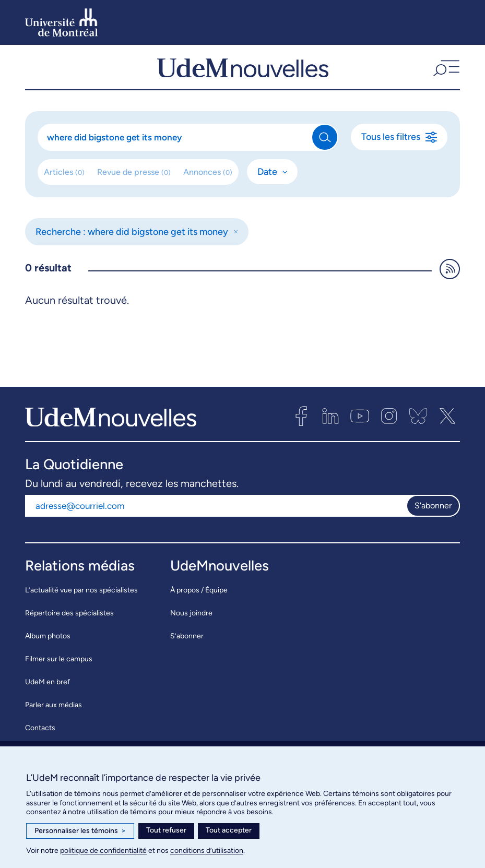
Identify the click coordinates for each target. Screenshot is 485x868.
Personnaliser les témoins (80, 831)
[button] (445, 72)
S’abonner (187, 646)
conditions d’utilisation (207, 851)
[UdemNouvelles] (243, 72)
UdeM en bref (48, 692)
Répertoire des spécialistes (69, 623)
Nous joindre (191, 623)
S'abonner (433, 515)
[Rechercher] (175, 147)
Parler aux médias (54, 715)
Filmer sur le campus (59, 669)
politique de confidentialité (103, 851)
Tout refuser (166, 830)
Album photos (48, 646)
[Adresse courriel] (216, 516)
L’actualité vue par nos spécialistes (81, 600)
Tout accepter (229, 830)
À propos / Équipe (199, 600)
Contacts (40, 738)
